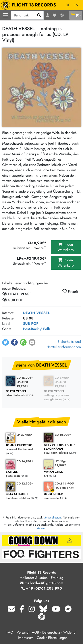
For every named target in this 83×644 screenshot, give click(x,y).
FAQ (10, 632)
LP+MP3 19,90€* (22, 384)
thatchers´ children (23, 496)
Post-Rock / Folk (37, 329)
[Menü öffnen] (6, 15)
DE (68, 5)
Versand (41, 528)
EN (76, 5)
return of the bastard (23, 447)
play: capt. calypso (61, 449)
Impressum (26, 638)
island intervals (23, 393)
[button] (6, 342)
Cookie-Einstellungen (52, 638)
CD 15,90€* (25, 378)
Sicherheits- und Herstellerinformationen (64, 344)
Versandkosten (52, 517)
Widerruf (70, 632)
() (76, 15)
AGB (35, 632)
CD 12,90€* (63, 435)
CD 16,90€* (25, 461)
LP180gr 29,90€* (61, 463)
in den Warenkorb (66, 247)
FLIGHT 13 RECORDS (30, 5)
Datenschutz (51, 632)
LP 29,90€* (25, 435)
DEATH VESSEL (36, 313)
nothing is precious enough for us (61, 395)
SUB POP (31, 324)
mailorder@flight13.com (42, 583)
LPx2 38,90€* (64, 488)
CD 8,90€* (62, 378)
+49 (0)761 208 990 (42, 588)
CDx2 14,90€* (65, 483)
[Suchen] (39, 15)
